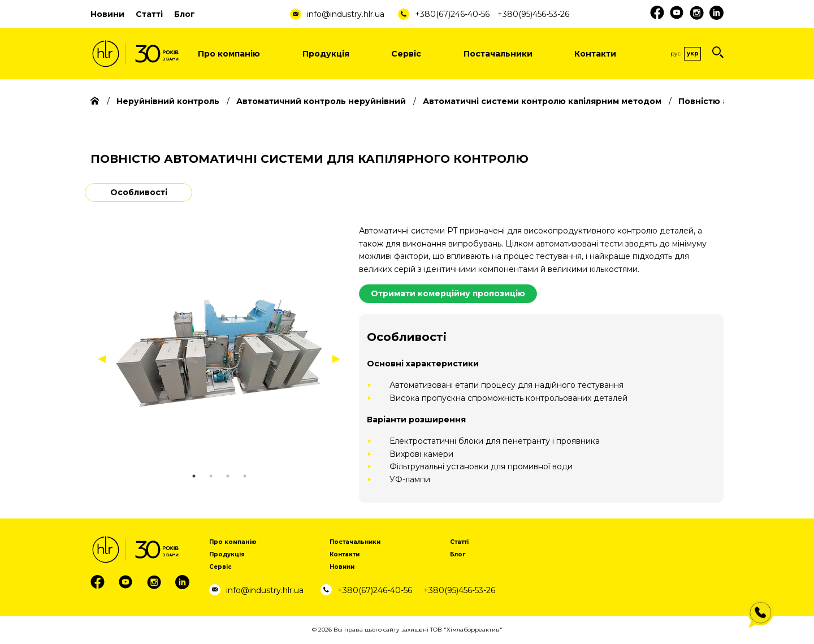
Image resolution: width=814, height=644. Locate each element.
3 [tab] (228, 476)
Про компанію (229, 54)
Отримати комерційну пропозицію (448, 293)
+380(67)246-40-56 (452, 14)
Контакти (595, 54)
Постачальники (498, 54)
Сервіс (406, 54)
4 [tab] (245, 476)
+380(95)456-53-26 (533, 14)
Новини (107, 14)
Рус (676, 53)
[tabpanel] (219, 353)
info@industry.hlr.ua (346, 14)
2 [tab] (211, 476)
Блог (185, 14)
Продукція (326, 54)
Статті (149, 14)
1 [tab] (194, 476)
